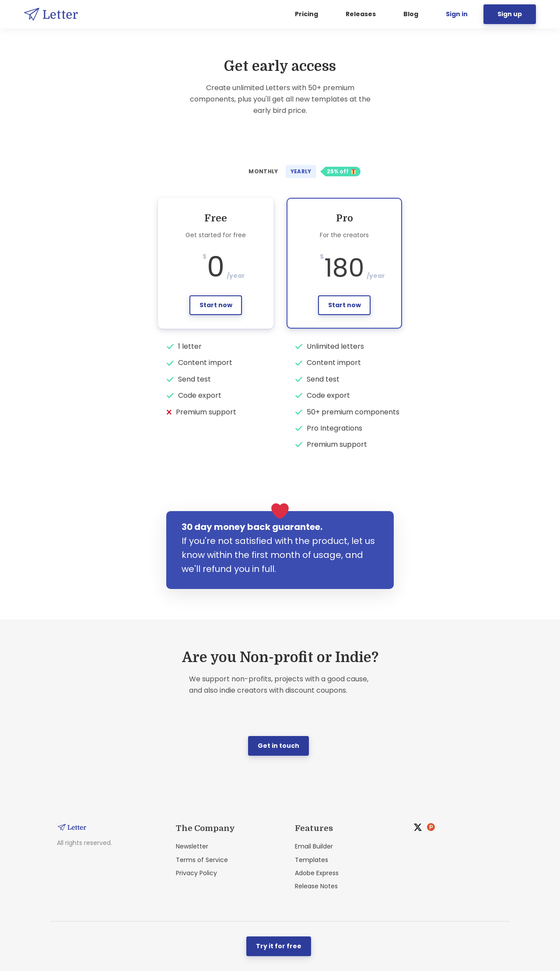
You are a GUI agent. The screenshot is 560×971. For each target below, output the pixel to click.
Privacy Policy (196, 873)
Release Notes (316, 886)
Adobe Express (317, 873)
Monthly (263, 171)
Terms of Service (202, 860)
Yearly (301, 171)
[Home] (53, 14)
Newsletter (192, 846)
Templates (311, 860)
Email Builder (314, 846)
